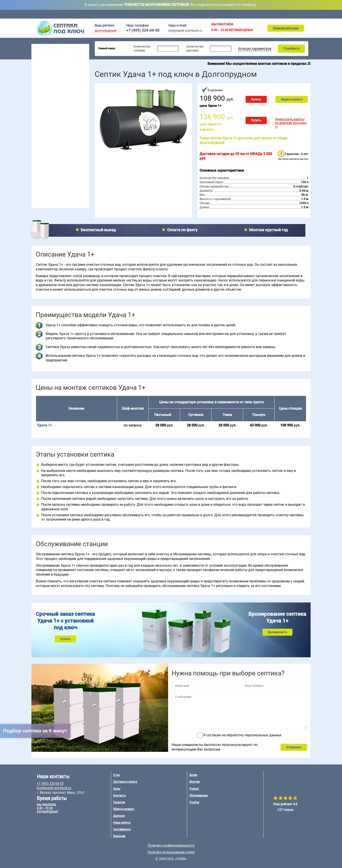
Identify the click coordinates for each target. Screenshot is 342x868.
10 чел (59, 130)
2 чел (37, 114)
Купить (256, 99)
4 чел (37, 125)
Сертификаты (122, 829)
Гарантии (119, 802)
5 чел (37, 130)
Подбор (283, 14)
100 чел (80, 130)
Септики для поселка (49, 71)
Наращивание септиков (52, 203)
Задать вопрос (292, 99)
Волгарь (40, 151)
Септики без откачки (49, 76)
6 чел (58, 114)
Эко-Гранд (71, 168)
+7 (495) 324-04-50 (143, 30)
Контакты (305, 14)
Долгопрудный (106, 31)
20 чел (79, 114)
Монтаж (241, 14)
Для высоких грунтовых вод (54, 82)
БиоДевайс (71, 151)
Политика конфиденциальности (171, 845)
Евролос (69, 145)
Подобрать (291, 48)
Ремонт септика (46, 196)
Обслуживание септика (52, 182)
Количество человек (142, 48)
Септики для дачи (47, 54)
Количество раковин (195, 48)
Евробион (70, 157)
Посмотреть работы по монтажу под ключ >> (291, 123)
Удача (68, 162)
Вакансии (119, 836)
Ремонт (262, 14)
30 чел (79, 119)
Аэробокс (40, 162)
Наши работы (122, 823)
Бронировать (277, 632)
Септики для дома (47, 60)
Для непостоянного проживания (57, 93)
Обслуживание (143, 14)
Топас (38, 145)
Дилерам (119, 816)
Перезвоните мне (286, 28)
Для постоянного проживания (55, 88)
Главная (99, 14)
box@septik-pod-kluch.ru (185, 31)
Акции (220, 14)
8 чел (58, 125)
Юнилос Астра (44, 168)
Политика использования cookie (171, 852)
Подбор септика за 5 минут (35, 731)
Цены (201, 14)
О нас (117, 775)
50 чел (79, 125)
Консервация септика (50, 189)
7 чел (58, 119)
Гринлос (39, 157)
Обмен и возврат (124, 809)
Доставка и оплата (175, 14)
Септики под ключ (48, 47)
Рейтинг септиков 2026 (54, 99)
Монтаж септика (47, 175)
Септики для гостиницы (51, 66)
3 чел (37, 119)
